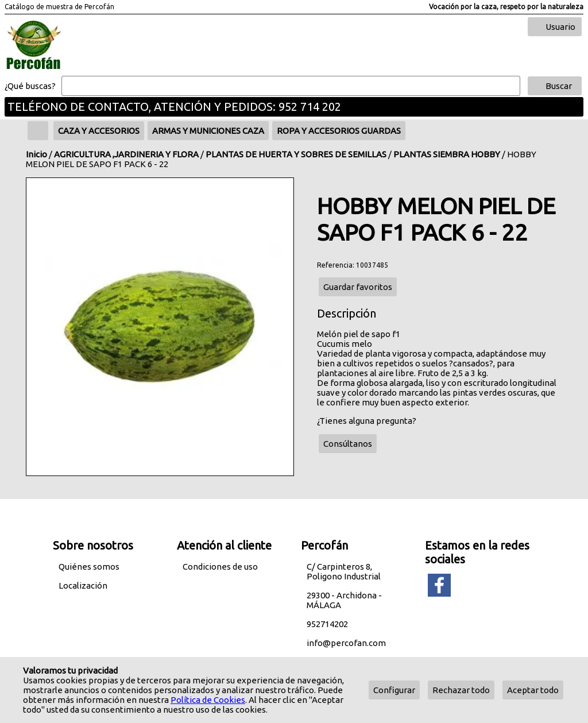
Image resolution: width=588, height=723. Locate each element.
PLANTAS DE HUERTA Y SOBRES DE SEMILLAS (296, 154)
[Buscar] (291, 86)
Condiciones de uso (220, 567)
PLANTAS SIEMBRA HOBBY (447, 154)
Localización (83, 585)
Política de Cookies (208, 700)
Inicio (36, 154)
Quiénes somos (89, 567)
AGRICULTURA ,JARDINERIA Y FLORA (126, 154)
